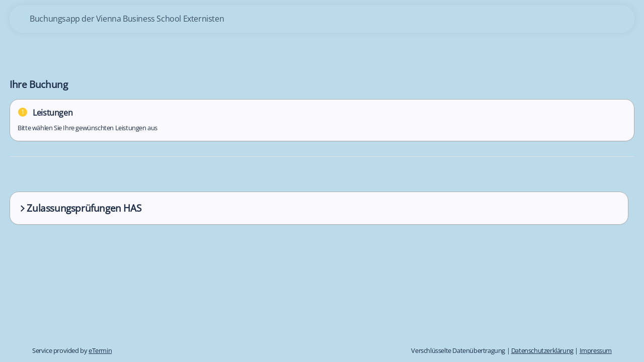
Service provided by (72, 350)
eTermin (100, 350)
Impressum (596, 350)
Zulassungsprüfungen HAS (79, 208)
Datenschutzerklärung (542, 350)
